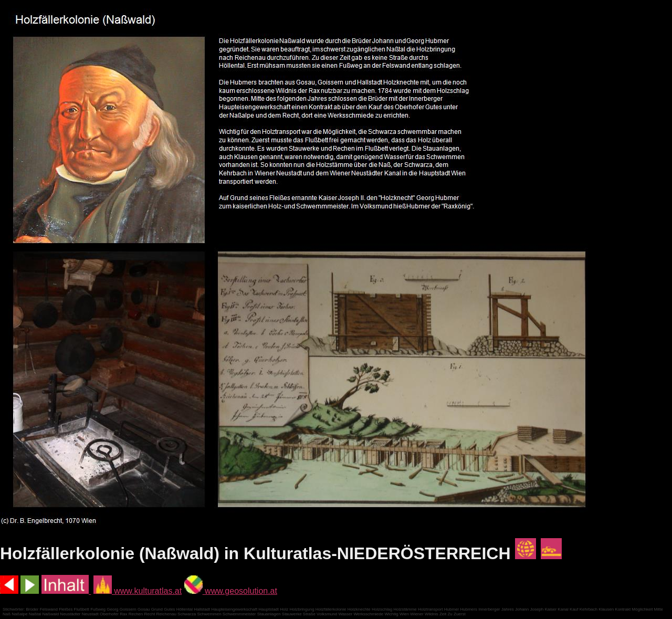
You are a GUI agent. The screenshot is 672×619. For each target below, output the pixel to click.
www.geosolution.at (231, 591)
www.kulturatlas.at (138, 591)
